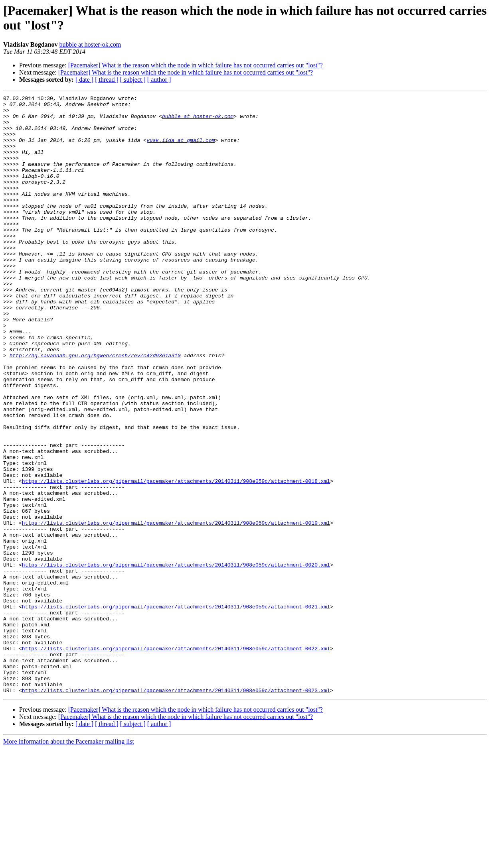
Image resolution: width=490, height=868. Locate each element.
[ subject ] (133, 80)
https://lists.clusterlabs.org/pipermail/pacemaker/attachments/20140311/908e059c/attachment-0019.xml (176, 609)
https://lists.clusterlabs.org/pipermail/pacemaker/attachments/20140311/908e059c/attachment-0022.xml (176, 760)
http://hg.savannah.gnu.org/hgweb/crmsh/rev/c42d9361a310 (95, 408)
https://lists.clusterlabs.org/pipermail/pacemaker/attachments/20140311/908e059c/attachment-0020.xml (176, 659)
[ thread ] (107, 80)
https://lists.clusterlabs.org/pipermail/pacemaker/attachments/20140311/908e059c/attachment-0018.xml (176, 559)
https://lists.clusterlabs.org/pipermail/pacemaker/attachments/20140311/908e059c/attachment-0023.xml (176, 810)
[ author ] (159, 80)
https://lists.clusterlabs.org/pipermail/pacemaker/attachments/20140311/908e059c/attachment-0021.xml (176, 709)
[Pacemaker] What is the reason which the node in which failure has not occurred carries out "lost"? (196, 65)
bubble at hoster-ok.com (90, 44)
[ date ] (84, 80)
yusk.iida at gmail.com (181, 150)
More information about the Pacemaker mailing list (69, 861)
